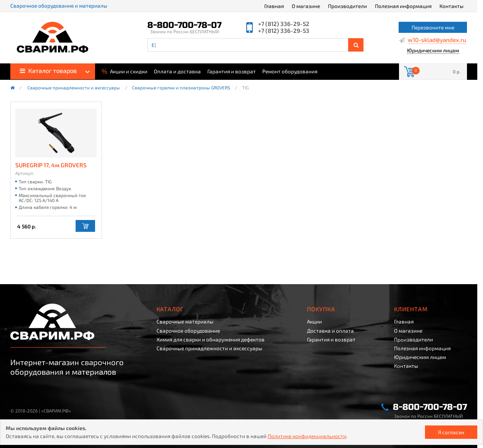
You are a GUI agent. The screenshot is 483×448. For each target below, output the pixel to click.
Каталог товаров (48, 70)
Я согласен (451, 432)
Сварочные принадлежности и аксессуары (74, 88)
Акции (314, 322)
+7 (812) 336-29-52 (284, 24)
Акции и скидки (124, 71)
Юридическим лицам (433, 51)
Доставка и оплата (330, 331)
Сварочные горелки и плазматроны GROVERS (181, 88)
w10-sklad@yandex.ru (437, 40)
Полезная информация (403, 6)
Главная (274, 6)
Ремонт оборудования (290, 71)
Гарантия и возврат (232, 71)
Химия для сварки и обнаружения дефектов (211, 340)
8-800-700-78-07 (184, 25)
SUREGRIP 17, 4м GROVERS (51, 165)
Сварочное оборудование (188, 331)
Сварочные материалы (185, 322)
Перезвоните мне (433, 27)
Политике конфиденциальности (307, 436)
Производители (347, 6)
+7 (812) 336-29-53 (284, 31)
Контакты (451, 6)
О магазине (306, 6)
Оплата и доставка (177, 71)
